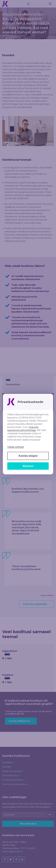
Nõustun (28, 466)
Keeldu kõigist (28, 456)
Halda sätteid (16, 447)
